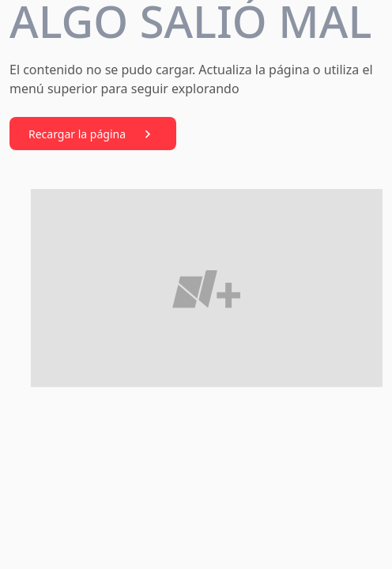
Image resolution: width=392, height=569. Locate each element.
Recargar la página (93, 134)
